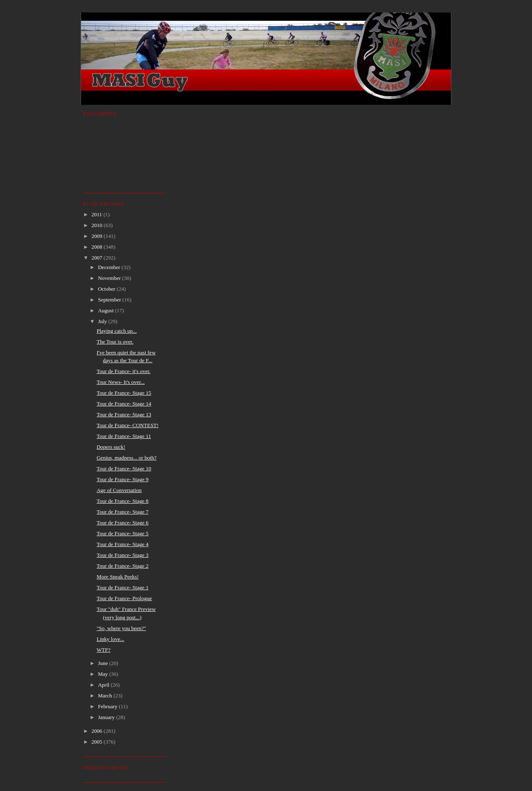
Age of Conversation (119, 490)
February (108, 706)
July (103, 321)
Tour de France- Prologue (124, 598)
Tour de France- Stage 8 (122, 501)
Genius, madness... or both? (126, 458)
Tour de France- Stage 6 (122, 523)
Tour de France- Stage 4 (122, 544)
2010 (97, 225)
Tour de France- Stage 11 (124, 436)
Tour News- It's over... (121, 382)
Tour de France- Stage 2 (122, 566)
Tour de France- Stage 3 (122, 555)
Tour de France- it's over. (123, 371)
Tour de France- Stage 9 (122, 479)
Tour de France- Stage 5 (122, 533)
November (110, 278)
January (107, 717)
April (105, 685)
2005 (97, 742)
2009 (97, 236)
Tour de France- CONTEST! (127, 425)
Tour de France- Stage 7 (122, 512)
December (110, 267)
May (104, 674)
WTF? (103, 650)
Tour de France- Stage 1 (122, 587)
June (104, 663)
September (110, 300)
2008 (97, 247)
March (106, 696)
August (107, 310)
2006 (97, 731)
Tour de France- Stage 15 (124, 393)
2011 (97, 214)
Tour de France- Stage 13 (124, 414)
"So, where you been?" (121, 628)
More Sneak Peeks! (117, 577)
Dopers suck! (111, 447)
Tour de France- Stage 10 (124, 468)
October (107, 289)
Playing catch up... (116, 331)
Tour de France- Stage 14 (124, 404)
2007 (97, 258)
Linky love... (110, 639)
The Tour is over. (115, 342)
